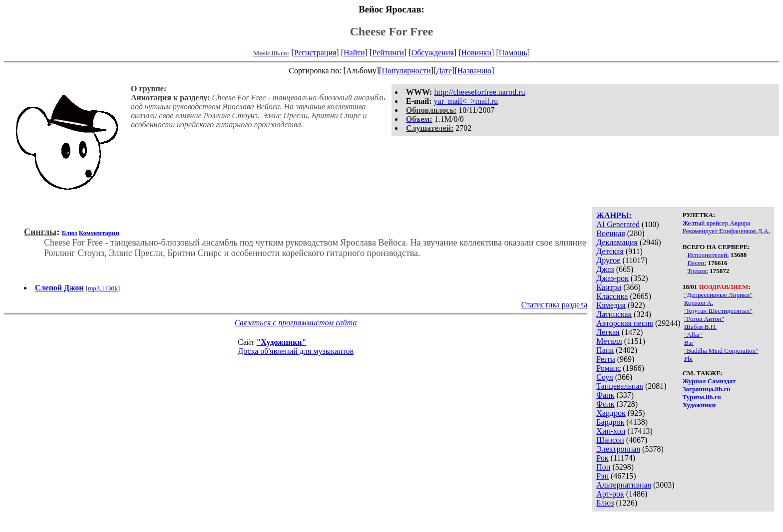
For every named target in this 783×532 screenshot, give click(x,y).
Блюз (605, 503)
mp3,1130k (103, 288)
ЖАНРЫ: (614, 215)
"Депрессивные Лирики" (718, 295)
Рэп (602, 476)
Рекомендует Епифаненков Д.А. (726, 231)
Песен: (697, 263)
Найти (354, 53)
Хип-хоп (611, 431)
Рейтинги (388, 53)
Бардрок (610, 422)
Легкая (608, 332)
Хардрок (611, 413)
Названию (475, 71)
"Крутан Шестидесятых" (718, 311)
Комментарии (99, 233)
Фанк (605, 395)
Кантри (609, 287)
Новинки (476, 53)
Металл (609, 341)
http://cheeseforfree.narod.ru (479, 92)
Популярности (406, 71)
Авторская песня (625, 323)
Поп (603, 467)
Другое (608, 260)
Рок (602, 458)
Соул (604, 377)
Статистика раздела (555, 305)
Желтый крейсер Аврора (717, 223)
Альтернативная (624, 485)
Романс (608, 368)
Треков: (698, 271)
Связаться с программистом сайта (296, 323)
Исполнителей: (708, 255)
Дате (444, 71)
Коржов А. (699, 303)
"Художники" (282, 342)
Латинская (614, 314)
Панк (605, 350)
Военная (611, 233)
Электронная (618, 449)
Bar (689, 343)
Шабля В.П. (700, 327)
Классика (612, 296)
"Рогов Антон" (704, 319)
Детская (610, 251)
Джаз (605, 269)
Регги (605, 359)
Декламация (617, 242)
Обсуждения (433, 53)
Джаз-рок (612, 278)
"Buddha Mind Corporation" (721, 351)
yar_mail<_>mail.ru (466, 101)
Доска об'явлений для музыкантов (296, 351)
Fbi (688, 359)
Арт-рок (610, 494)
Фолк (605, 404)
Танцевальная (620, 386)
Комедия (611, 305)
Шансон (610, 440)
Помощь (513, 53)
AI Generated (618, 224)
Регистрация (315, 53)
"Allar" (693, 335)
